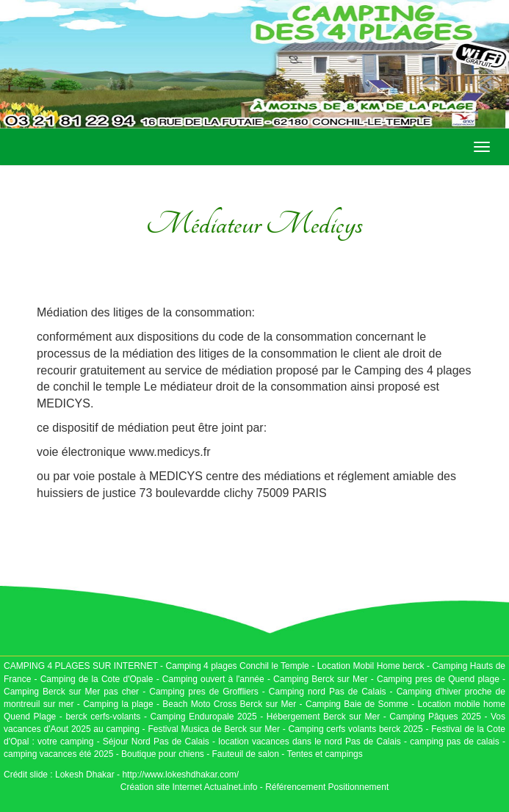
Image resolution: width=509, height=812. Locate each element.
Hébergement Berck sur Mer (323, 717)
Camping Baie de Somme (357, 704)
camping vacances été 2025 (58, 754)
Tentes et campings (324, 754)
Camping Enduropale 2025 (203, 717)
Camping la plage (118, 704)
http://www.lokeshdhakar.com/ (180, 775)
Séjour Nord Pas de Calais (156, 742)
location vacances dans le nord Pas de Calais (308, 742)
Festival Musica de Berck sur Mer (214, 729)
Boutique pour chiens (163, 754)
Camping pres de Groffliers (203, 692)
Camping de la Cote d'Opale (97, 679)
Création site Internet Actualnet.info (189, 787)
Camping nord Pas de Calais (328, 692)
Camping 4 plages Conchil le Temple (238, 666)
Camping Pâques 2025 (435, 717)
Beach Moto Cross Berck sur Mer (229, 704)
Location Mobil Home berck (372, 666)
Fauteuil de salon (246, 754)
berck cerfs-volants (103, 717)
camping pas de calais (454, 742)
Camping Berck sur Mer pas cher (71, 692)
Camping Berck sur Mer (321, 679)
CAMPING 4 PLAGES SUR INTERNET (81, 666)
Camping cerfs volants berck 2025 (356, 729)
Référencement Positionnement (327, 787)
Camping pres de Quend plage (438, 679)
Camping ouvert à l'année (213, 679)
